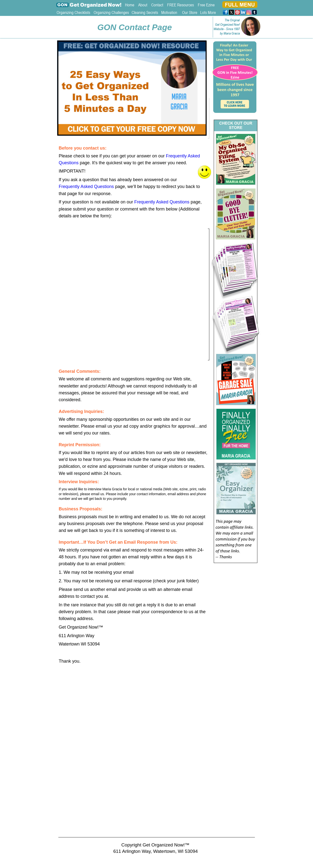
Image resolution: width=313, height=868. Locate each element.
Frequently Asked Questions (86, 187)
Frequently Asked (184, 156)
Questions (69, 163)
